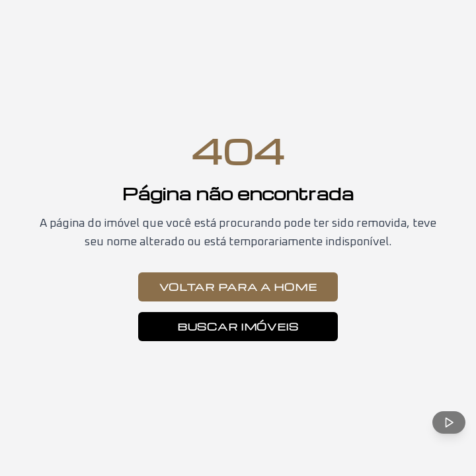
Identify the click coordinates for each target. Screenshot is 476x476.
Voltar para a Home (238, 287)
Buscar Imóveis (238, 327)
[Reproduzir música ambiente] (449, 422)
